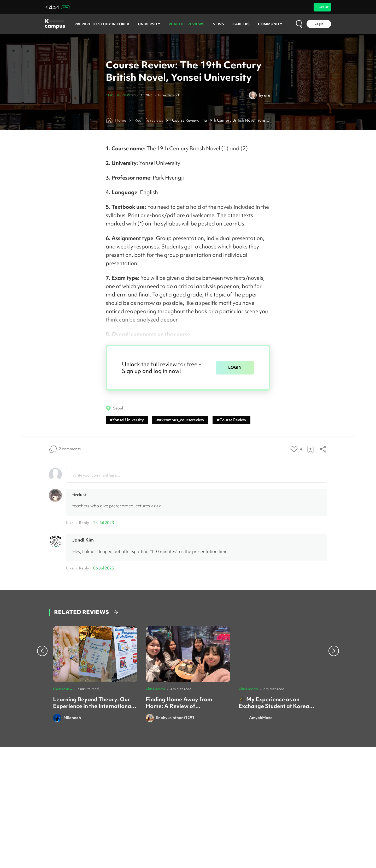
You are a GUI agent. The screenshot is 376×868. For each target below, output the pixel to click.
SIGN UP (322, 7)
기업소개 (57, 7)
